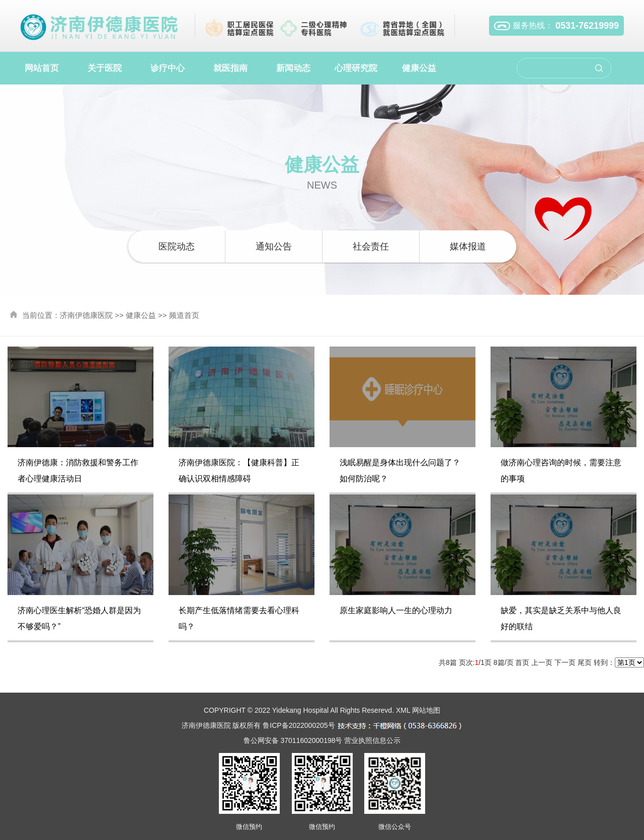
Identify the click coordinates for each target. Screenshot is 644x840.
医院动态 (177, 246)
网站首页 (42, 68)
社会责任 (371, 246)
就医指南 (230, 68)
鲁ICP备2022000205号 (299, 725)
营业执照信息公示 (372, 740)
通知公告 (274, 246)
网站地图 (426, 710)
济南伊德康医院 (86, 315)
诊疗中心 (168, 68)
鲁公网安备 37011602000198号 (293, 740)
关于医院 (105, 68)
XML (403, 710)
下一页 (565, 662)
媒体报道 (468, 246)
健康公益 (419, 68)
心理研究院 (356, 68)
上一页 (542, 662)
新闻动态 (293, 68)
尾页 (585, 662)
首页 (522, 662)
